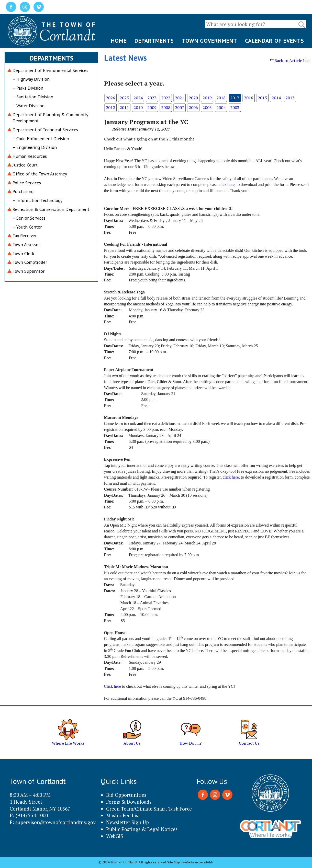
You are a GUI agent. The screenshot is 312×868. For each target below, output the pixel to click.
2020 (193, 98)
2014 (276, 98)
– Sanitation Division (33, 97)
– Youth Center (27, 227)
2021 (180, 98)
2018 (221, 98)
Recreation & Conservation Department (51, 209)
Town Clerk (23, 253)
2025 (124, 98)
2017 (235, 98)
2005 (207, 108)
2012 (110, 108)
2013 (290, 98)
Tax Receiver (25, 236)
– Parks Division (28, 88)
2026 (110, 98)
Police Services (27, 183)
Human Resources (30, 156)
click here (226, 185)
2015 (262, 98)
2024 (138, 98)
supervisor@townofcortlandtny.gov (55, 822)
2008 (166, 108)
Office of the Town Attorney (40, 174)
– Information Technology (37, 200)
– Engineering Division (35, 147)
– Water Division (29, 106)
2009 (152, 108)
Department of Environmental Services (50, 70)
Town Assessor (26, 245)
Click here (113, 686)
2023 (152, 98)
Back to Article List (290, 61)
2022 (166, 98)
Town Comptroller (30, 262)
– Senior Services (29, 218)
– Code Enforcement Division (41, 139)
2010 (138, 108)
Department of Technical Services (45, 130)
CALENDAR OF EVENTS (275, 41)
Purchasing (23, 191)
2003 (235, 108)
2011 (124, 108)
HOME (119, 41)
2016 (249, 98)
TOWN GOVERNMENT (209, 41)
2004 (221, 108)
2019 (207, 98)
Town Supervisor (29, 271)
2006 (193, 108)
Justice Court (25, 165)
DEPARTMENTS (154, 41)
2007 (180, 108)
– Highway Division (31, 79)
